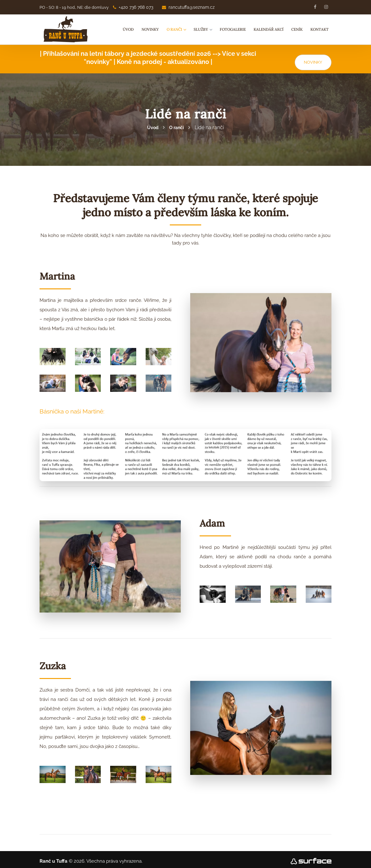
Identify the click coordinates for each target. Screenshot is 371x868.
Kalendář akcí (269, 29)
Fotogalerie (233, 29)
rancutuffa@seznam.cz (188, 7)
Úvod (128, 29)
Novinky (150, 29)
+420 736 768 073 (133, 7)
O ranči (176, 29)
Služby (203, 29)
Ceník (297, 29)
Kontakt (320, 29)
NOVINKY (313, 59)
